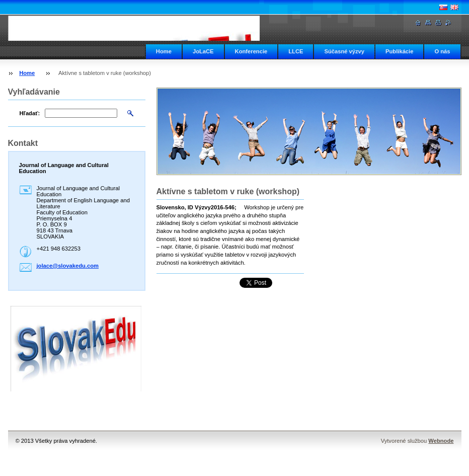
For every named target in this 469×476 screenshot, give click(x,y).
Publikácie (399, 51)
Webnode (441, 441)
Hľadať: (30, 113)
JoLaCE (203, 51)
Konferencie (251, 51)
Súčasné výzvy (344, 51)
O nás (442, 51)
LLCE (296, 51)
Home (164, 51)
